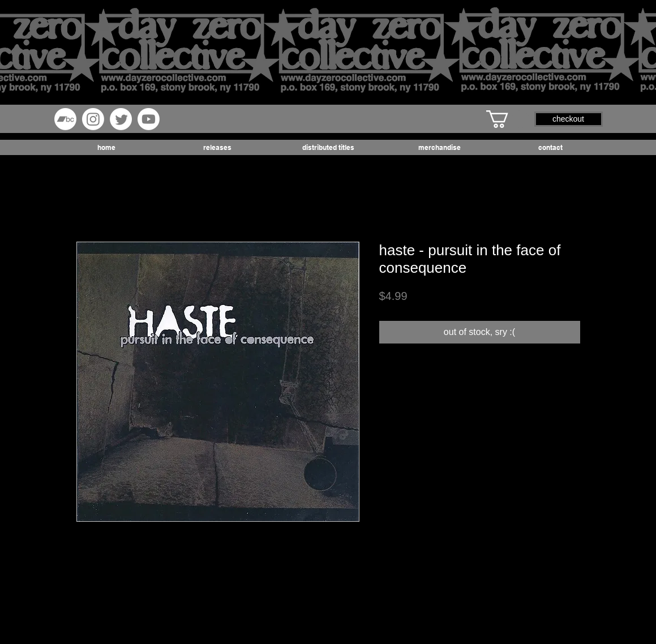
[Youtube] (149, 119)
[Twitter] (121, 119)
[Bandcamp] (65, 119)
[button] (508, 119)
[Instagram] (93, 119)
